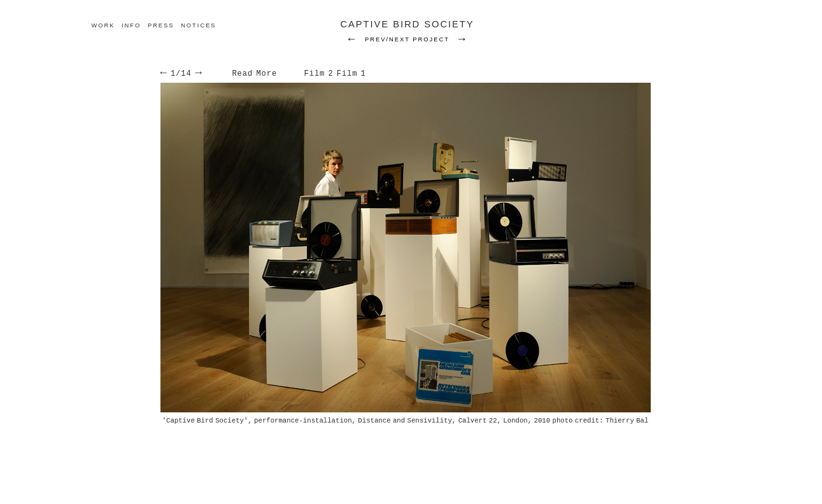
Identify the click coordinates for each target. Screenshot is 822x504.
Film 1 (351, 74)
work (103, 25)
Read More (254, 74)
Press (161, 25)
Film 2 (319, 74)
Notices (198, 25)
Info (131, 25)
